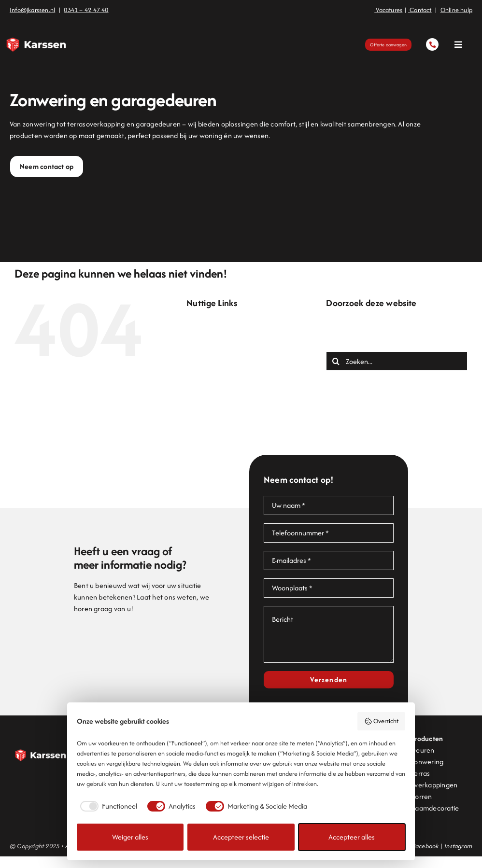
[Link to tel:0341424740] (432, 44)
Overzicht (382, 721)
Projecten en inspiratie (241, 440)
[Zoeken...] (397, 361)
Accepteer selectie (241, 837)
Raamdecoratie (435, 808)
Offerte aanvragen (235, 405)
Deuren (218, 371)
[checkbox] (107, 806)
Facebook (426, 846)
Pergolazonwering (234, 428)
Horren (421, 796)
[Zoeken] (336, 361)
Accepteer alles (352, 837)
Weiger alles (130, 837)
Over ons (220, 417)
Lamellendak (226, 394)
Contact (219, 359)
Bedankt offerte (231, 336)
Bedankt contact (232, 324)
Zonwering (222, 475)
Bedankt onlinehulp (236, 347)
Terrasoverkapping (235, 452)
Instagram (458, 846)
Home (215, 382)
